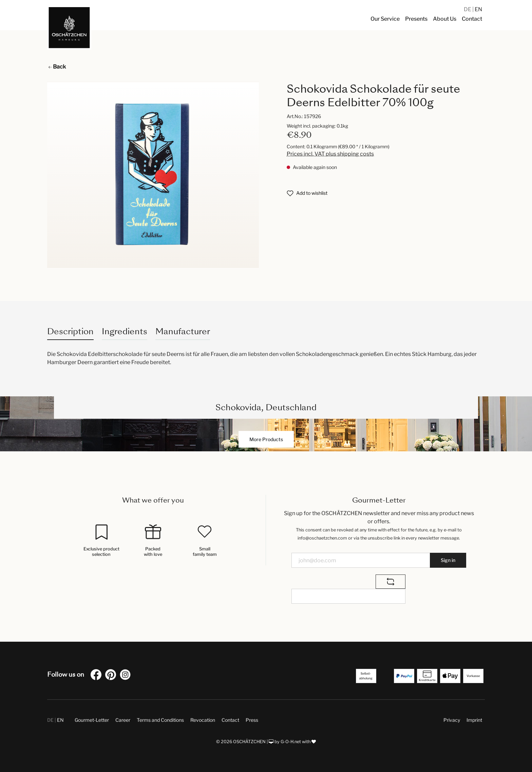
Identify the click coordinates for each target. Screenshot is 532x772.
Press (252, 720)
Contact (230, 720)
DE (468, 9)
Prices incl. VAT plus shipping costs (330, 154)
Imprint (474, 720)
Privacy (452, 720)
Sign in (448, 560)
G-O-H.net (291, 742)
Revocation (203, 720)
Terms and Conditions (160, 720)
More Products (266, 439)
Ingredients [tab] (125, 331)
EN (478, 9)
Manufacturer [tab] (183, 331)
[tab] (70, 331)
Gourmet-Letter (92, 720)
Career (123, 720)
